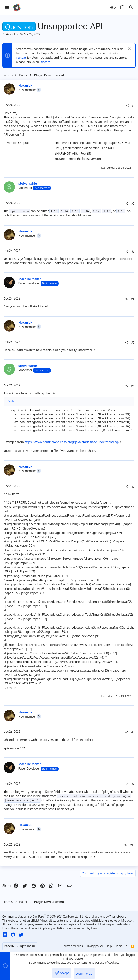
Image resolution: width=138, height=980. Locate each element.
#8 (133, 732)
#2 (133, 204)
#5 (133, 343)
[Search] (131, 8)
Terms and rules (73, 946)
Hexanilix (12, 34)
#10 (132, 845)
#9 (133, 784)
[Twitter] (21, 935)
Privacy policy (94, 946)
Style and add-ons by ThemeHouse (104, 916)
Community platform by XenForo (41, 916)
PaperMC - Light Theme (20, 946)
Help (109, 946)
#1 (133, 106)
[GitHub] (13, 935)
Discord (45, 62)
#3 (133, 251)
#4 (133, 299)
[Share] (127, 106)
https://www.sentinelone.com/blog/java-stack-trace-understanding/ (72, 442)
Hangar (21, 58)
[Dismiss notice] (129, 49)
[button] (7, 8)
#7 (133, 487)
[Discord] (5, 935)
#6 (133, 386)
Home (119, 946)
